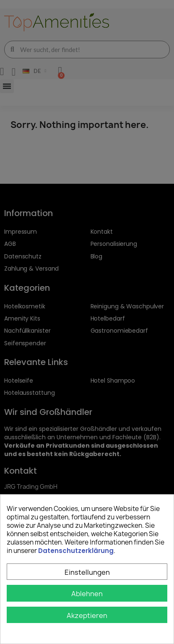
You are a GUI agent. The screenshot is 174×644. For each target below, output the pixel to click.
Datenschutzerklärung (76, 551)
